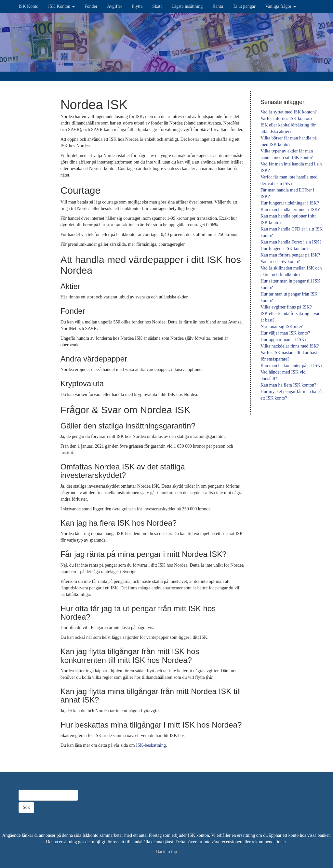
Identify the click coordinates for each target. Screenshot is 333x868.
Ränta (218, 6)
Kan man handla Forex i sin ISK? (291, 242)
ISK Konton (61, 6)
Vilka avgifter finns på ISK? (286, 307)
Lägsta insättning (187, 6)
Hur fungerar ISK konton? (284, 249)
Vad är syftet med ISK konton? (289, 112)
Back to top (167, 852)
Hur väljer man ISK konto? (285, 333)
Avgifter (114, 6)
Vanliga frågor (281, 6)
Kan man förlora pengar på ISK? (290, 255)
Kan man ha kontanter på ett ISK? (292, 366)
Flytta (137, 6)
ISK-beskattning (151, 745)
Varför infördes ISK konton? (286, 118)
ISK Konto (28, 6)
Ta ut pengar (244, 6)
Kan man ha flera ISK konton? (288, 385)
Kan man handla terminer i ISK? (290, 210)
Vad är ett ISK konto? (280, 262)
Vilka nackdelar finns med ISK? (290, 346)
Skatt (157, 6)
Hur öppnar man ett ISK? (284, 340)
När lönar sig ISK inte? (282, 327)
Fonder (91, 6)
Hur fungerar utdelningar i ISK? (290, 203)
